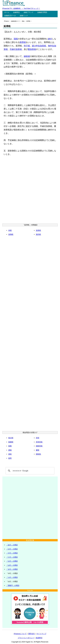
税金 (23, 21)
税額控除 (39, 446)
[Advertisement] (30, 190)
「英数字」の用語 (13, 585)
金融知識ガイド (15, 21)
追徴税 (11, 234)
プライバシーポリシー (26, 638)
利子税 (27, 46)
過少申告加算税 (39, 46)
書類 (38, 450)
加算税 (38, 230)
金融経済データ (10, 16)
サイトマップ (41, 634)
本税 (10, 230)
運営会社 (32, 634)
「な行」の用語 (12, 561)
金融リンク (24, 16)
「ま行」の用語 (12, 569)
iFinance (6, 21)
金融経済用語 (42, 12)
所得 (38, 438)
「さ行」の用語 (12, 553)
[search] (30, 471)
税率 (10, 458)
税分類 (11, 438)
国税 (16, 39)
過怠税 (38, 234)
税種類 (11, 442)
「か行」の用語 (12, 549)
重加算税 (32, 49)
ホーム (7, 12)
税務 (10, 446)
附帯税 (23, 42)
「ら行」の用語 (12, 577)
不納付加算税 (16, 49)
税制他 (38, 454)
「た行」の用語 (12, 557)
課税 (10, 450)
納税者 (27, 56)
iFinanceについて (20, 634)
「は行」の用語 (12, 565)
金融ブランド (28, 12)
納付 (50, 39)
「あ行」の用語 (12, 545)
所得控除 (39, 442)
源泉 (10, 454)
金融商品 (16, 12)
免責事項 (39, 638)
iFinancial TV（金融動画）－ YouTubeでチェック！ (21, 8)
